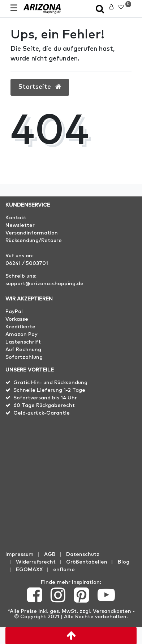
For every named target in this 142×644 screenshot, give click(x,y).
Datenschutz (83, 554)
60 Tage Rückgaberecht (44, 406)
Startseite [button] (40, 87)
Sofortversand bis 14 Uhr (45, 398)
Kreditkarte (20, 327)
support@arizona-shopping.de (44, 284)
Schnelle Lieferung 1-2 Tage (49, 390)
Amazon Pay (21, 335)
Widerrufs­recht (36, 562)
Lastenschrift (23, 342)
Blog (124, 562)
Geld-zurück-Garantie (42, 413)
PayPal (14, 312)
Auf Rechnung (23, 350)
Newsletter (20, 225)
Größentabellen (87, 562)
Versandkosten (112, 611)
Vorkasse (17, 319)
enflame (64, 570)
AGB (50, 554)
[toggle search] (100, 10)
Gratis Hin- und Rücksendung (50, 383)
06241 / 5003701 (27, 263)
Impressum (20, 554)
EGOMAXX (29, 570)
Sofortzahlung (24, 357)
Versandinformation (32, 233)
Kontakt (16, 218)
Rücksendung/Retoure (34, 241)
